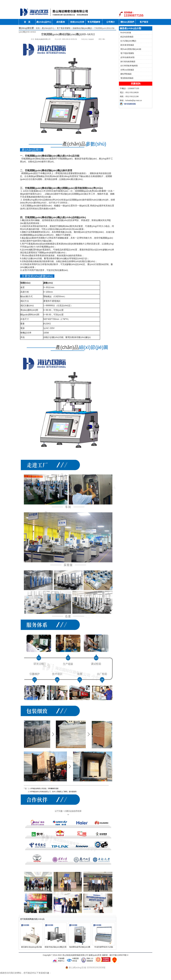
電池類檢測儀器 (127, 78)
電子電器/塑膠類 (64, 28)
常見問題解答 (94, 22)
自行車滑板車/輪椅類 (129, 66)
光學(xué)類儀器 (127, 70)
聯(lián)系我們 (127, 22)
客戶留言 (144, 22)
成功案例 (61, 22)
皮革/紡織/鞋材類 (127, 57)
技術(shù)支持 (77, 22)
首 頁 (27, 22)
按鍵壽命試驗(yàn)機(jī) (82, 28)
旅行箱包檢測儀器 (128, 61)
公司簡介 (111, 22)
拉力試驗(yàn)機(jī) (128, 41)
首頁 (38, 28)
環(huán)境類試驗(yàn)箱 (131, 49)
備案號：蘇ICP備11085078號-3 (115, 955)
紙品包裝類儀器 (127, 37)
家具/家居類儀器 (127, 45)
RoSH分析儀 (126, 33)
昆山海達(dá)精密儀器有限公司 (75, 955)
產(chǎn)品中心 (44, 22)
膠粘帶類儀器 (126, 74)
